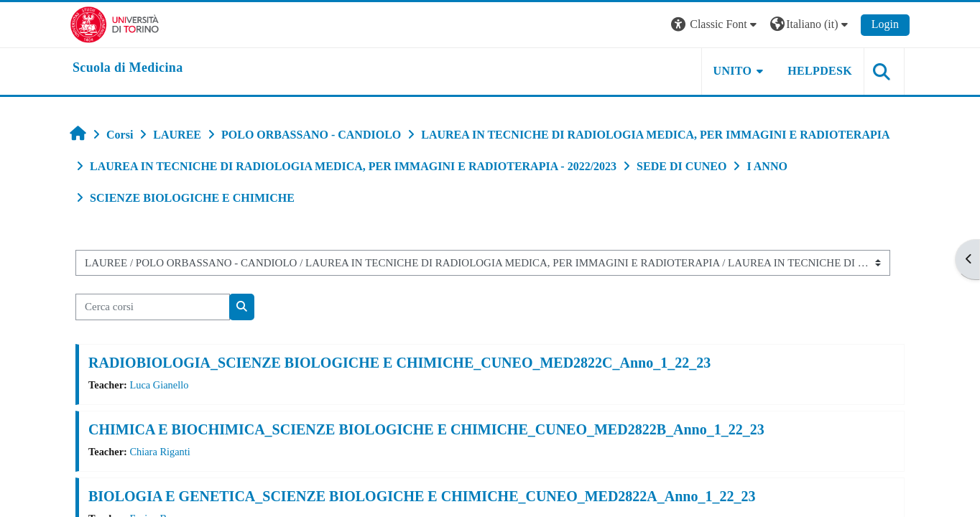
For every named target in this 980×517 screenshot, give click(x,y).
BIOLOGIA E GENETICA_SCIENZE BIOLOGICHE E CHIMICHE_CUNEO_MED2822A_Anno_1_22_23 (422, 496)
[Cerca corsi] (153, 307)
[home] (128, 68)
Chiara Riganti (160, 452)
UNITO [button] (733, 71)
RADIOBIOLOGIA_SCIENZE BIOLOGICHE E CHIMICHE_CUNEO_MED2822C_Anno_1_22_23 (399, 363)
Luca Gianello (159, 385)
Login (885, 24)
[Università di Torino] (115, 23)
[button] (716, 25)
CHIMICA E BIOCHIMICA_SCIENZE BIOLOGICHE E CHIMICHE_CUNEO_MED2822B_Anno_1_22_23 (426, 429)
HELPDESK (820, 71)
